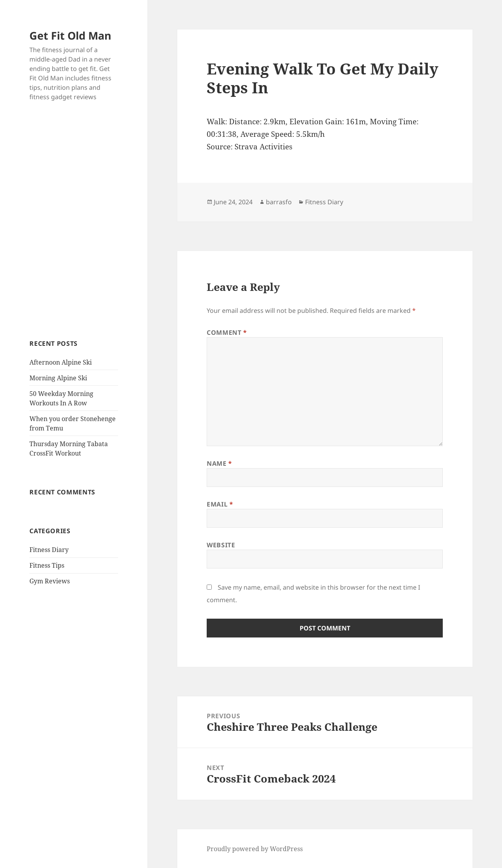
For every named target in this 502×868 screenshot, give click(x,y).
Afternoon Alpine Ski (61, 362)
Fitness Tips (47, 565)
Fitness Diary (49, 550)
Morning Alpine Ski (58, 378)
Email (220, 504)
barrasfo (279, 202)
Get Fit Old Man (70, 35)
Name (219, 463)
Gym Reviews (50, 581)
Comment (227, 332)
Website (221, 545)
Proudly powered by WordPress (255, 849)
